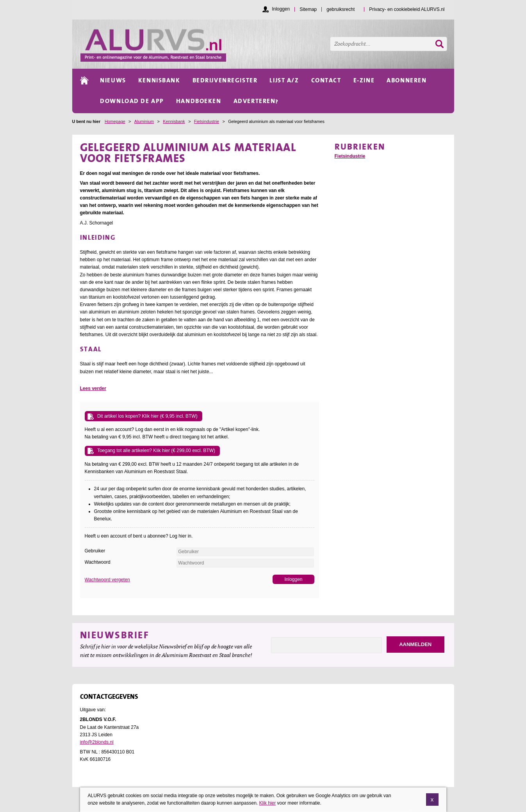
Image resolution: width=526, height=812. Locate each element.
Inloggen (281, 9)
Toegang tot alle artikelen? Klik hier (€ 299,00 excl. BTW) (156, 451)
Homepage (115, 121)
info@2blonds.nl (97, 742)
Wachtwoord (98, 562)
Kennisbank (174, 121)
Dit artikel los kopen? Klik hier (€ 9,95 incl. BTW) (147, 416)
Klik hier (267, 804)
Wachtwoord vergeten (107, 580)
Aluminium (144, 121)
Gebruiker (95, 551)
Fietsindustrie (207, 121)
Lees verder (93, 388)
